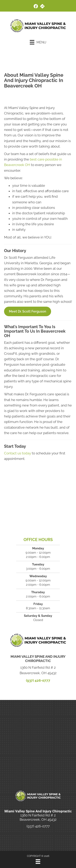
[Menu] (38, 42)
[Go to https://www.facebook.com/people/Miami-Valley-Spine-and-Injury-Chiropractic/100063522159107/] (36, 7)
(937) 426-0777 (38, 680)
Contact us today (18, 453)
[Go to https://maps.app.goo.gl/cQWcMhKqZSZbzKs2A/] (42, 7)
